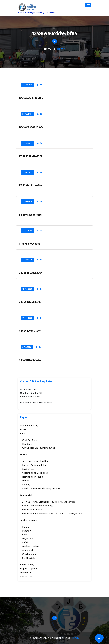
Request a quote (28, 569)
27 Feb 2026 (27, 85)
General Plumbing (29, 426)
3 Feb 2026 (27, 347)
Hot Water (27, 481)
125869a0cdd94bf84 (31, 98)
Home (48, 49)
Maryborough (29, 554)
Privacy (75, 638)
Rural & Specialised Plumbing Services (41, 488)
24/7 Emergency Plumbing (35, 461)
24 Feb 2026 (27, 143)
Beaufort (27, 531)
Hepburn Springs (31, 546)
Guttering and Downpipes (35, 473)
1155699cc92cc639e (30, 185)
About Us (25, 433)
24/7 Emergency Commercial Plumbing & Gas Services (49, 502)
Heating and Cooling (32, 477)
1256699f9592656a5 (31, 127)
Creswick (26, 535)
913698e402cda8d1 (30, 244)
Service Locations (29, 520)
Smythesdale (29, 558)
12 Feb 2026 (27, 260)
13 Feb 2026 (27, 231)
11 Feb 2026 (27, 318)
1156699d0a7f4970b (31, 156)
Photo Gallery (27, 565)
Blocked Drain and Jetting (35, 465)
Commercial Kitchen (32, 510)
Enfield (26, 542)
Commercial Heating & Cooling (37, 506)
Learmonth (28, 550)
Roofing (26, 485)
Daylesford (28, 539)
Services (24, 455)
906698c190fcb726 (30, 331)
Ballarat (26, 527)
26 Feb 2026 (27, 114)
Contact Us (26, 572)
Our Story (27, 444)
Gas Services (28, 469)
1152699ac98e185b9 (31, 215)
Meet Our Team (30, 440)
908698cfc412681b (30, 302)
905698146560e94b (30, 360)
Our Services (26, 576)
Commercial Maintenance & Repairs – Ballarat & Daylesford (52, 514)
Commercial (26, 495)
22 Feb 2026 (27, 201)
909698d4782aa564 (31, 273)
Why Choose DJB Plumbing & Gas (39, 448)
